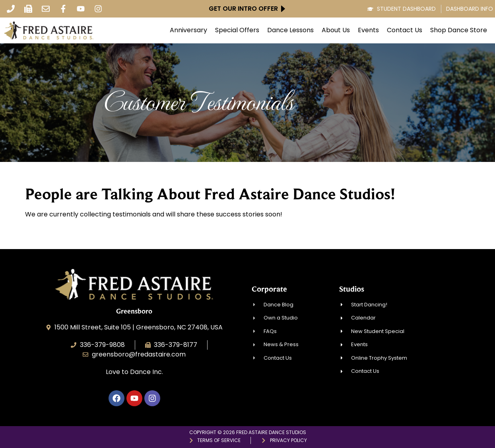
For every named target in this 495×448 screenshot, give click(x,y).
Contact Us (405, 30)
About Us (336, 30)
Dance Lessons (290, 30)
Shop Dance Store (459, 30)
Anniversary (188, 30)
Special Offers (237, 30)
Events (368, 30)
